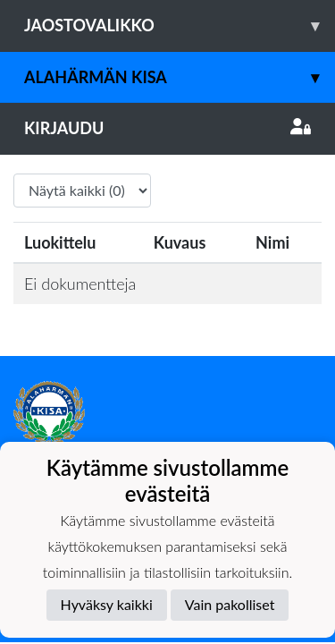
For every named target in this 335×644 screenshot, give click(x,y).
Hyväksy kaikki (107, 604)
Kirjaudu (167, 128)
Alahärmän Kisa (180, 77)
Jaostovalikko (180, 25)
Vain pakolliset (230, 604)
